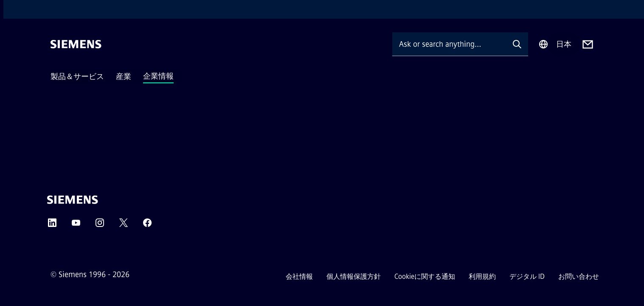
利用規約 (482, 276)
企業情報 (158, 76)
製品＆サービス (77, 76)
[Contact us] (588, 44)
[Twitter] (124, 225)
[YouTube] (76, 225)
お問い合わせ (579, 276)
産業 (124, 76)
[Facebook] (147, 225)
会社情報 (299, 276)
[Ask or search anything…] (449, 44)
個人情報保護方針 (354, 276)
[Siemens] (76, 44)
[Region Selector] (555, 44)
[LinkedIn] (52, 225)
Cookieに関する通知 (425, 276)
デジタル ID (527, 276)
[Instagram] (100, 225)
